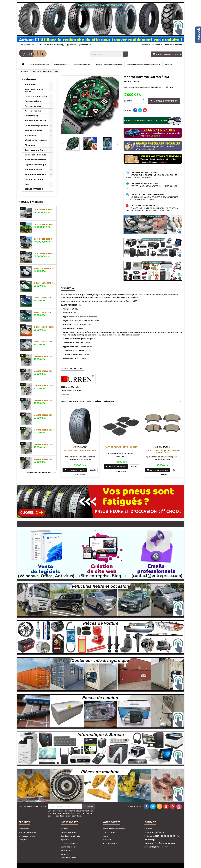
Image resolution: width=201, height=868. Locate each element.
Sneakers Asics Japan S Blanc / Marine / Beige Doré (45, 342)
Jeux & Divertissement (35, 174)
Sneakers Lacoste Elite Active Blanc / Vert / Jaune (45, 283)
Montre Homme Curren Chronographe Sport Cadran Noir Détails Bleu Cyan (45, 356)
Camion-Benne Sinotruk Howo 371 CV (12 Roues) (45, 254)
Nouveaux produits (31, 202)
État (63, 394)
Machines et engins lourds (34, 90)
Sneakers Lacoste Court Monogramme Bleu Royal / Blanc (45, 298)
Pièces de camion (33, 106)
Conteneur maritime (35, 150)
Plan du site (66, 850)
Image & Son (31, 135)
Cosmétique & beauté (35, 155)
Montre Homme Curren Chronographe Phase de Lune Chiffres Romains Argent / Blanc (45, 430)
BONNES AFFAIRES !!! (34, 189)
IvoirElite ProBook (68, 858)
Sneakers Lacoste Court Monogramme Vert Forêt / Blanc (45, 312)
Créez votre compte (173, 45)
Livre (27, 184)
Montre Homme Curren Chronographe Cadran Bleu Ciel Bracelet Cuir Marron (45, 400)
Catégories (29, 79)
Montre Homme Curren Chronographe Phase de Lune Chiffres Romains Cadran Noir (45, 415)
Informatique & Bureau (36, 121)
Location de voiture (34, 179)
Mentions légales (68, 832)
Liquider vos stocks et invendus (109, 64)
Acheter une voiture (82, 64)
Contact (169, 64)
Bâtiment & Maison (34, 169)
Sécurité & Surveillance (36, 140)
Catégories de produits (39, 64)
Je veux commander (163, 101)
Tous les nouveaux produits (41, 473)
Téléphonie (30, 145)
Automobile (30, 84)
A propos (65, 840)
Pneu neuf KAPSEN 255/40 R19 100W (80, 450)
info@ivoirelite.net (83, 45)
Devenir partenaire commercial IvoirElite (143, 64)
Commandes (109, 832)
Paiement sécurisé (69, 843)
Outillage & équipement (36, 126)
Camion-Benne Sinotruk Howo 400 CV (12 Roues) (45, 239)
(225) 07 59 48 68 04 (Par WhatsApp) (47, 45)
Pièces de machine (34, 111)
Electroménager (32, 116)
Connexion (156, 45)
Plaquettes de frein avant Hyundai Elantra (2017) (163, 451)
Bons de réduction (111, 843)
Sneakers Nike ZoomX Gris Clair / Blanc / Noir (45, 327)
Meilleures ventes (27, 836)
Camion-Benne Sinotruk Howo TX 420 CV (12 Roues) (45, 224)
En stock (65, 391)
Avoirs (105, 836)
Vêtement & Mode (33, 130)
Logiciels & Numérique (35, 165)
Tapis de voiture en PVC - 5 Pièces (121, 447)
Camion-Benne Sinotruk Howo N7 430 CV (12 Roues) (45, 210)
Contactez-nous (68, 847)
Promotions (24, 829)
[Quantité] (138, 101)
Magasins (65, 854)
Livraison (65, 829)
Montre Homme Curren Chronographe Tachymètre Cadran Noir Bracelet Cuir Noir (45, 386)
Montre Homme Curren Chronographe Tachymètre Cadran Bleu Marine (45, 371)
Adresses (107, 840)
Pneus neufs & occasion (36, 96)
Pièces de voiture (33, 101)
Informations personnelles (115, 829)
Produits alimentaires (35, 160)
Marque (127, 81)
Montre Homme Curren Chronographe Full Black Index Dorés (45, 459)
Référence (66, 387)
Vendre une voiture (62, 64)
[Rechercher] (109, 54)
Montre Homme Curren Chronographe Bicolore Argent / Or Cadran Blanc (45, 445)
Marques (23, 840)
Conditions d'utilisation (71, 836)
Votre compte (111, 822)
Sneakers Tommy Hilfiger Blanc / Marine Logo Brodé (45, 268)
